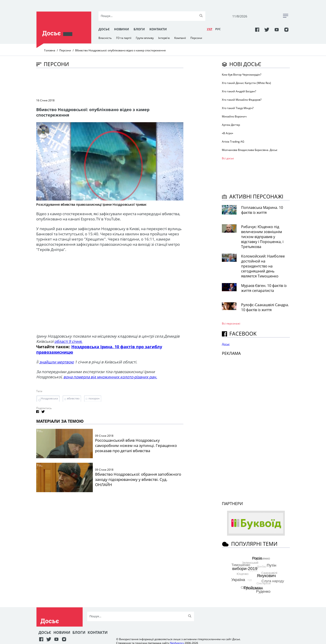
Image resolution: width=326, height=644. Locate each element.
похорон (94, 398)
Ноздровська (49, 398)
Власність (105, 38)
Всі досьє (228, 158)
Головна (50, 50)
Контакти (158, 29)
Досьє (104, 29)
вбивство (73, 398)
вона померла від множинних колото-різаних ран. (110, 377)
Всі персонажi (231, 323)
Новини (122, 29)
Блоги (139, 29)
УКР (210, 29)
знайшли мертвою (56, 362)
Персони (196, 38)
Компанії (180, 38)
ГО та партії (124, 38)
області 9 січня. (68, 341)
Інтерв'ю (164, 38)
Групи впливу (145, 38)
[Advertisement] (119, 83)
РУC (218, 29)
